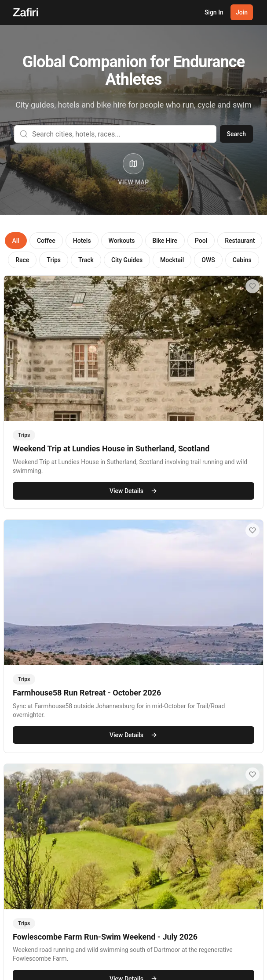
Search (236, 134)
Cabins (242, 260)
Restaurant (240, 241)
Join (242, 12)
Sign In (214, 12)
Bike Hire (165, 241)
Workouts (122, 241)
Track (86, 260)
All (16, 241)
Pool (201, 241)
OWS (208, 260)
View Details (133, 491)
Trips (54, 260)
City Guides (127, 260)
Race (22, 260)
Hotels (82, 241)
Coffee (46, 241)
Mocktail (172, 260)
